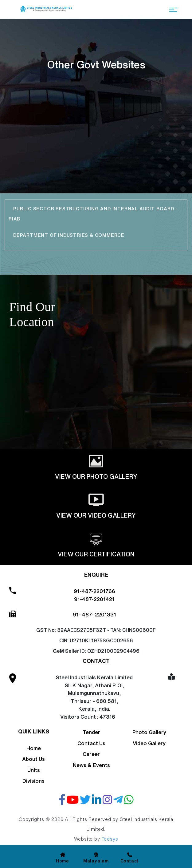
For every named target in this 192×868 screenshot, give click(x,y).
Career (91, 754)
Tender (91, 732)
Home (34, 748)
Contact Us (91, 743)
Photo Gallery (149, 732)
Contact (130, 861)
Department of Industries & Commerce (70, 235)
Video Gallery (149, 743)
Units (34, 770)
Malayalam (96, 861)
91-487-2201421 (94, 599)
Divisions (33, 781)
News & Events (91, 765)
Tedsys (110, 839)
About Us (33, 759)
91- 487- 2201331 (94, 614)
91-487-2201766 (94, 591)
